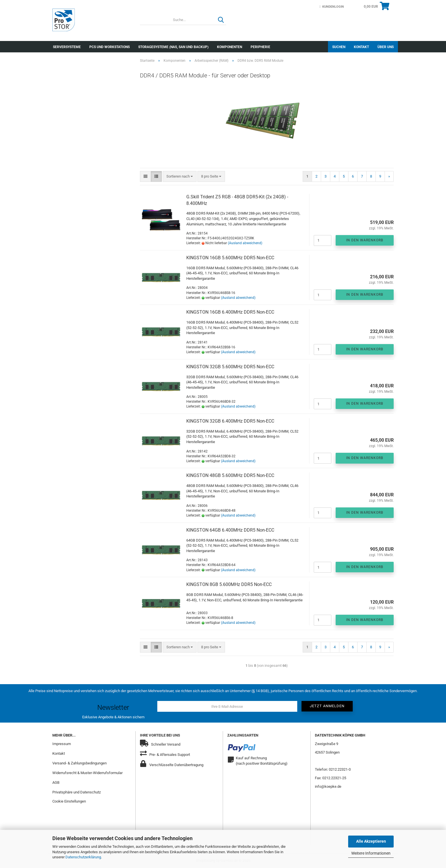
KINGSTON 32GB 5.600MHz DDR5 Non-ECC (230, 367)
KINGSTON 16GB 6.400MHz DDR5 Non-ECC (230, 312)
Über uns (386, 47)
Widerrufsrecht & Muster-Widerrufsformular (87, 773)
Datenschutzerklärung (83, 857)
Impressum (62, 744)
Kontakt (361, 47)
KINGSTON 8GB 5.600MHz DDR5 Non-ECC (229, 584)
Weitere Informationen (371, 853)
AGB (56, 782)
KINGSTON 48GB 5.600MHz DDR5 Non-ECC (230, 475)
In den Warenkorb (365, 240)
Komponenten (230, 47)
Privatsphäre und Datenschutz (77, 792)
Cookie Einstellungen (69, 801)
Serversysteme (67, 47)
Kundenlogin (332, 7)
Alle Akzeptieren (371, 841)
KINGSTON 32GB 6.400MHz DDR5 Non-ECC (230, 421)
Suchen (339, 47)
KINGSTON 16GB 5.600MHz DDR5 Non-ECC (230, 258)
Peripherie (260, 47)
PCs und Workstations (110, 47)
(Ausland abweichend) (245, 243)
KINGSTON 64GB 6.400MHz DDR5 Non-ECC (230, 530)
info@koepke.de (328, 786)
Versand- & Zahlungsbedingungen (80, 763)
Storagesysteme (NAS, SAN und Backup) (173, 47)
